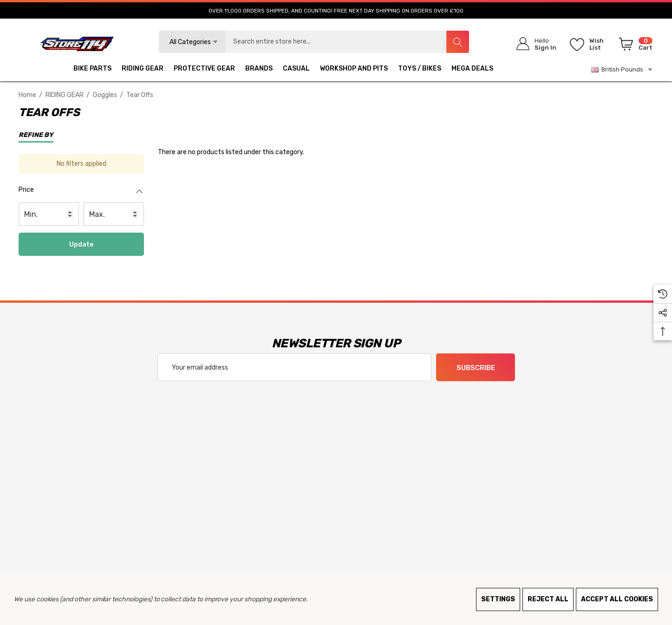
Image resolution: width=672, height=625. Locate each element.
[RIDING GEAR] (143, 70)
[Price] (81, 195)
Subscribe (475, 368)
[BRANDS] (259, 70)
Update (81, 244)
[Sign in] (533, 44)
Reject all (548, 599)
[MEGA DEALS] (472, 70)
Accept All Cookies (617, 599)
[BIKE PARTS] (92, 70)
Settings (498, 599)
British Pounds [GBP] (622, 70)
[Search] (457, 42)
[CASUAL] (296, 70)
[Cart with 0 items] (634, 46)
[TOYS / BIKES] (420, 70)
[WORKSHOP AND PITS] (354, 70)
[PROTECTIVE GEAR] (204, 70)
